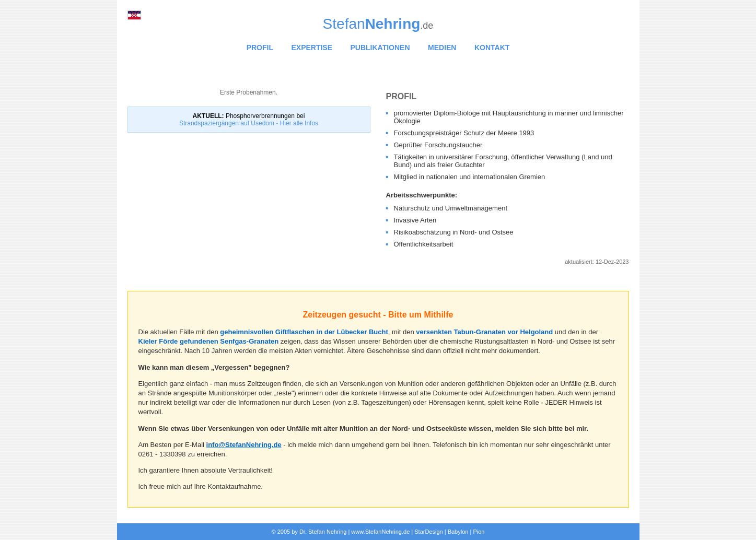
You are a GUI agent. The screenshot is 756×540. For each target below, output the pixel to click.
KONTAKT (492, 48)
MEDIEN (442, 48)
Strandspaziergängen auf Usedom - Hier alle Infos (249, 123)
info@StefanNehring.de (244, 445)
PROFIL (260, 48)
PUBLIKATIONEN (380, 48)
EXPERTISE (312, 48)
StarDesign (428, 532)
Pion (479, 532)
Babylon (458, 532)
